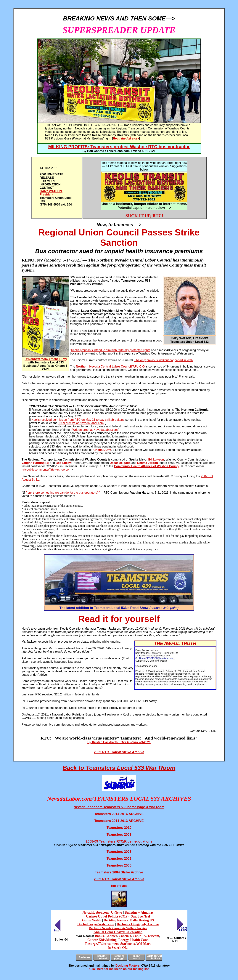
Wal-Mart (144, 944)
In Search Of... (118, 948)
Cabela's (125, 936)
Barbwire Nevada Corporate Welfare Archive (118, 928)
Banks (99, 936)
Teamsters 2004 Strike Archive (119, 872)
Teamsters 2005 (119, 865)
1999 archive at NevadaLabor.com (81, 423)
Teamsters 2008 (119, 852)
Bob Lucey (63, 463)
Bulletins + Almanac (139, 912)
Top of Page (119, 886)
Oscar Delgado (120, 463)
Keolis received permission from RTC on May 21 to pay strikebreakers (78, 420)
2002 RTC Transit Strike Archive (119, 752)
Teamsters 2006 (119, 859)
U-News (117, 912)
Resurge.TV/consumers (102, 944)
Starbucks (128, 944)
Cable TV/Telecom (146, 936)
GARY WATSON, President (51, 193)
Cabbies (111, 936)
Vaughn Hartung (33, 463)
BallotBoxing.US (142, 920)
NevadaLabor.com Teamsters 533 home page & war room (119, 807)
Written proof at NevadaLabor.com (95, 430)
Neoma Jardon (148, 463)
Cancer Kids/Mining (102, 940)
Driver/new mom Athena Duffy (46, 359)
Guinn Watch (92, 920)
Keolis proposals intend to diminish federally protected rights (111, 350)
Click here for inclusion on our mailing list (119, 969)
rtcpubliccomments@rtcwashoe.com (47, 470)
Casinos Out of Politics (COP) (107, 916)
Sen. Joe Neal (140, 916)
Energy (123, 940)
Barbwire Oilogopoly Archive (138, 924)
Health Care (139, 940)
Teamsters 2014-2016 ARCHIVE (119, 814)
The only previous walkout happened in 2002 (164, 360)
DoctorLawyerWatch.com (96, 924)
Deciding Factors (116, 920)
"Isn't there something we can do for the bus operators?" (63, 493)
